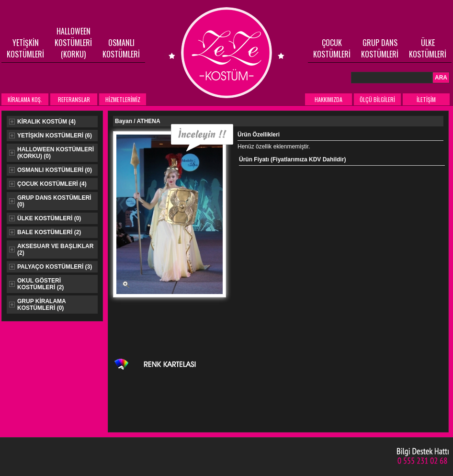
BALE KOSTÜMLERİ (45, 232)
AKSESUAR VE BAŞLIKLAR (51, 249)
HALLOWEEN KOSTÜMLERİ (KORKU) (73, 43)
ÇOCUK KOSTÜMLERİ (332, 48)
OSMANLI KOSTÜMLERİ (121, 48)
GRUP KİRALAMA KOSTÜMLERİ (38, 305)
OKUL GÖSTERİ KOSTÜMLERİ (36, 284)
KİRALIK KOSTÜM (42, 122)
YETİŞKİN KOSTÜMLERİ (25, 48)
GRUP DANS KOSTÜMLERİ (380, 48)
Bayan (124, 121)
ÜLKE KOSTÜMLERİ (428, 48)
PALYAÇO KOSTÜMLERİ (51, 267)
